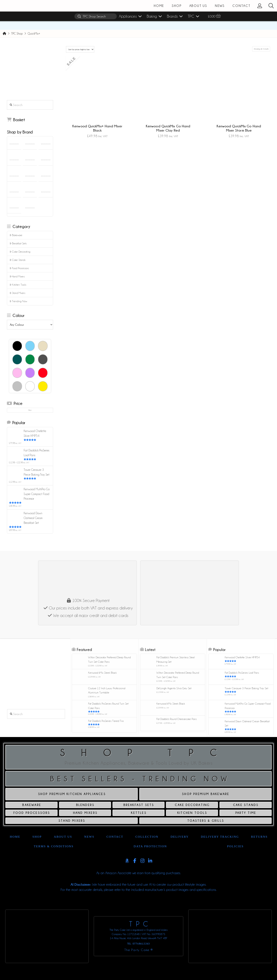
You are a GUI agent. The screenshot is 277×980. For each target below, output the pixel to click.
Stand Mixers (18, 293)
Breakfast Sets (18, 243)
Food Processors (19, 268)
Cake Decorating (20, 252)
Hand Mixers (17, 277)
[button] (271, 6)
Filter (30, 410)
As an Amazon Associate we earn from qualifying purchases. (139, 873)
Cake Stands (18, 260)
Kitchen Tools (18, 285)
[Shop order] (80, 49)
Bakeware (16, 235)
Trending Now (18, 301)
